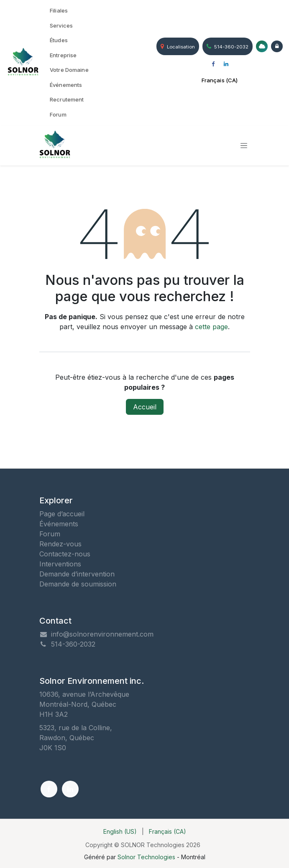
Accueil (145, 407)
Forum (50, 534)
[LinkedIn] (226, 64)
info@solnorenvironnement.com (102, 634)
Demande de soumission (78, 584)
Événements (59, 524)
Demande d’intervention (77, 574)
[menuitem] (69, 11)
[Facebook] (213, 64)
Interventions (60, 564)
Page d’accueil (62, 514)
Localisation (178, 46)
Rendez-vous (60, 544)
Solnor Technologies (146, 857)
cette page (211, 327)
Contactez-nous (65, 554)
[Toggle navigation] (244, 145)
